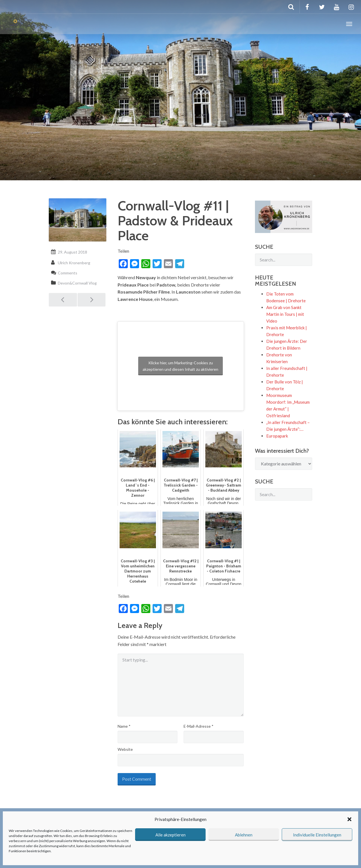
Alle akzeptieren (170, 835)
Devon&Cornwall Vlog (77, 283)
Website (125, 749)
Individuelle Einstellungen (317, 835)
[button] (349, 819)
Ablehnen (244, 835)
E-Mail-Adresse (199, 726)
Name (124, 726)
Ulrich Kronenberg (74, 263)
